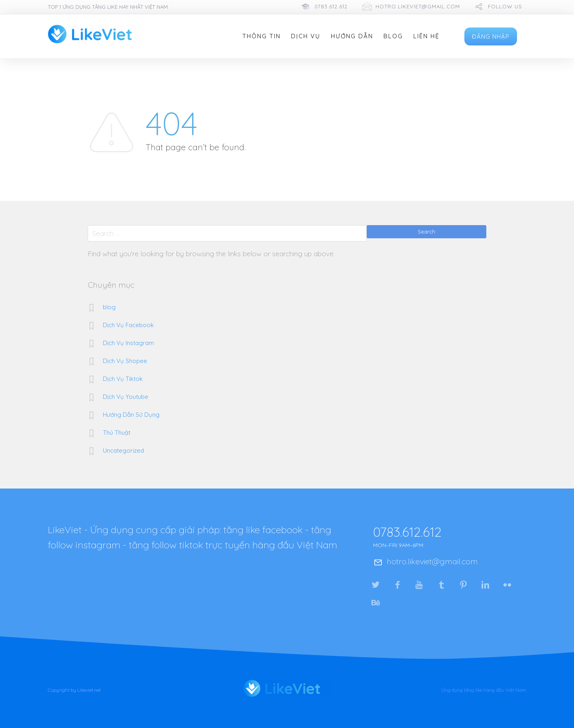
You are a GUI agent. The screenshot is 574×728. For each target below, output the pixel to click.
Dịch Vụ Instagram (128, 343)
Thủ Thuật (117, 433)
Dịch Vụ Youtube (126, 397)
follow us (505, 6)
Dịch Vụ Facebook (128, 325)
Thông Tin (261, 36)
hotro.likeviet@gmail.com (418, 6)
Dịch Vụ (306, 36)
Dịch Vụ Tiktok (123, 379)
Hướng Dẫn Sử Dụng (131, 415)
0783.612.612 (331, 6)
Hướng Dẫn (352, 36)
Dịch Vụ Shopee (125, 361)
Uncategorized (123, 450)
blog (109, 307)
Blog (393, 36)
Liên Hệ (427, 36)
